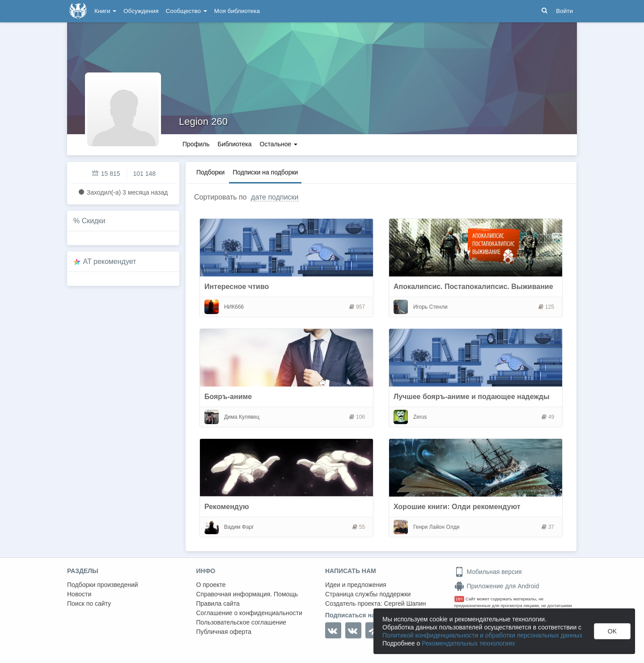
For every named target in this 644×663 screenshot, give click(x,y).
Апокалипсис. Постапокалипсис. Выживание (473, 287)
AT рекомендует (110, 261)
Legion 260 (203, 121)
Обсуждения (141, 11)
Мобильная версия (488, 572)
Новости (79, 594)
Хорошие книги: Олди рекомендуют (457, 507)
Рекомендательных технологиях (468, 643)
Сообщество (186, 11)
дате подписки (275, 197)
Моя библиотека (237, 11)
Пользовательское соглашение (241, 622)
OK (612, 631)
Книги (105, 11)
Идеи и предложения (356, 585)
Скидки (94, 221)
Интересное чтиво (237, 287)
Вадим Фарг (239, 527)
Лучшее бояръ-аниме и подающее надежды (472, 397)
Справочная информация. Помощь (247, 594)
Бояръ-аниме (228, 397)
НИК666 (234, 307)
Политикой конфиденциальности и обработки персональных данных (482, 635)
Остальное (279, 144)
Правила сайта (218, 603)
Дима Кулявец (242, 417)
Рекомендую (227, 507)
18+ (460, 599)
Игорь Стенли (430, 307)
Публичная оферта (224, 632)
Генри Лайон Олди (436, 527)
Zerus (420, 417)
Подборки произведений (103, 585)
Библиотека (234, 144)
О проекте (211, 585)
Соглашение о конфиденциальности (249, 613)
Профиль (196, 144)
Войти (564, 11)
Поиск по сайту (89, 603)
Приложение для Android (497, 586)
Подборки (210, 172)
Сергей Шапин (405, 603)
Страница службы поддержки (368, 594)
